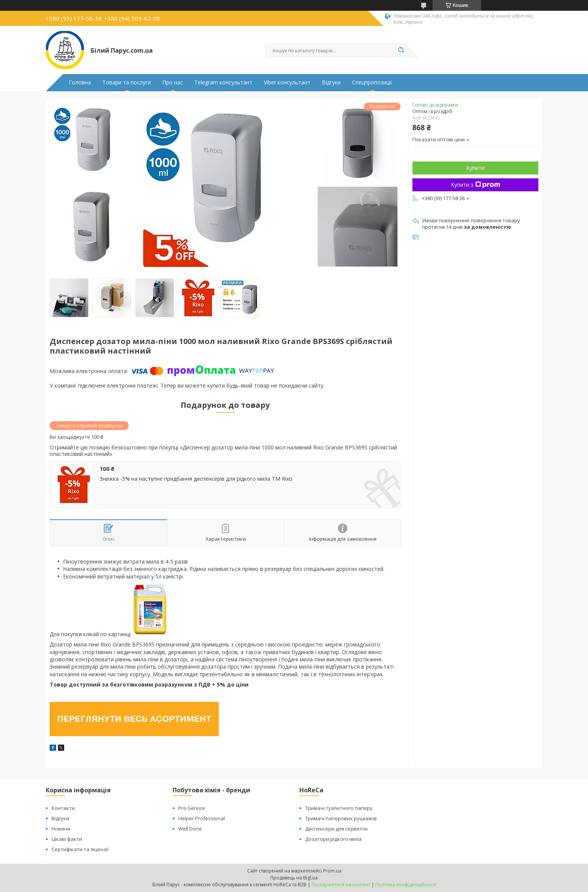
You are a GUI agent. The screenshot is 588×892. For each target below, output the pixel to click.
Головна (80, 82)
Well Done (190, 829)
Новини (61, 829)
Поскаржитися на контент (341, 885)
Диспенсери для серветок (337, 829)
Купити (475, 168)
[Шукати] (401, 50)
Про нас (173, 82)
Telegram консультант (223, 82)
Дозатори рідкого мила (333, 839)
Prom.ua (332, 871)
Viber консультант (287, 82)
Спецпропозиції (372, 82)
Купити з (476, 185)
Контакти (63, 808)
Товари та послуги (127, 82)
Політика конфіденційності (406, 885)
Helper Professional (202, 818)
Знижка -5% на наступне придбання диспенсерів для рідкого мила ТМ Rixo (196, 479)
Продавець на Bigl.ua (294, 878)
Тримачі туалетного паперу (339, 808)
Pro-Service (192, 808)
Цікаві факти (67, 839)
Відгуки (331, 82)
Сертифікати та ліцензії (80, 849)
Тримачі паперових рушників (341, 818)
